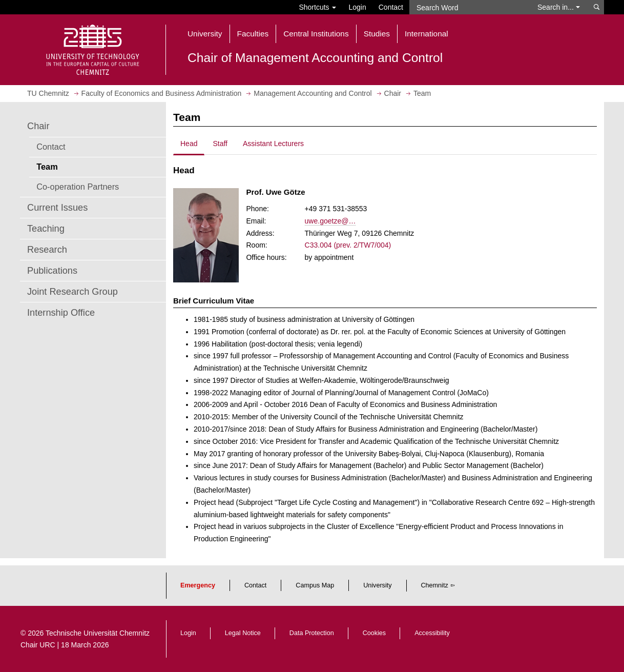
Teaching (46, 229)
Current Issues (57, 208)
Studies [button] (377, 34)
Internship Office (61, 313)
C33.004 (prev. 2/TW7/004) (348, 245)
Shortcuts (317, 7)
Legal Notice (243, 633)
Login (357, 7)
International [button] (427, 34)
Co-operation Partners (78, 187)
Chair (38, 126)
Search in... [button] (559, 7)
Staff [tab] (220, 144)
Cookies (375, 633)
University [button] (205, 34)
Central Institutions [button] (316, 34)
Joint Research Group (72, 292)
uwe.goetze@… (330, 221)
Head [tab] (189, 144)
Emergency (198, 585)
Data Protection (312, 633)
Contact (391, 7)
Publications (52, 271)
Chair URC (38, 645)
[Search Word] (469, 7)
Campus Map (315, 585)
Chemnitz (435, 585)
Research (47, 250)
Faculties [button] (253, 34)
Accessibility (432, 633)
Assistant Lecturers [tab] (273, 144)
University (377, 585)
